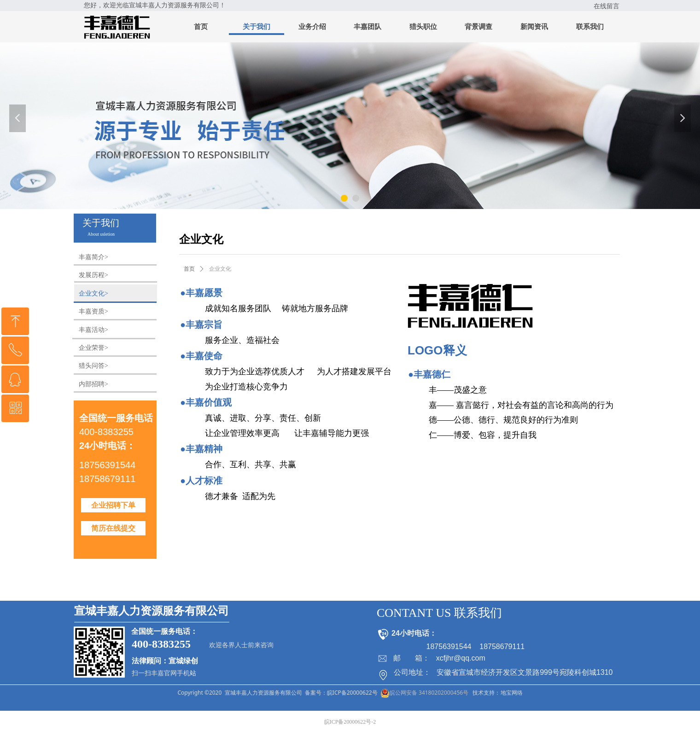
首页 (189, 269)
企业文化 (220, 269)
